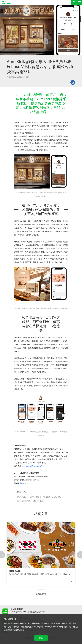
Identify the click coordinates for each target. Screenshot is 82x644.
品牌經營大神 (23, 497)
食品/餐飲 (57, 497)
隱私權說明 (20, 630)
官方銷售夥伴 (36, 497)
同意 (41, 638)
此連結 (22, 483)
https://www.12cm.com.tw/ (32, 466)
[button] (38, 589)
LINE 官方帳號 (38, 501)
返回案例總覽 (41, 594)
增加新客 (47, 497)
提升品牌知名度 (24, 501)
